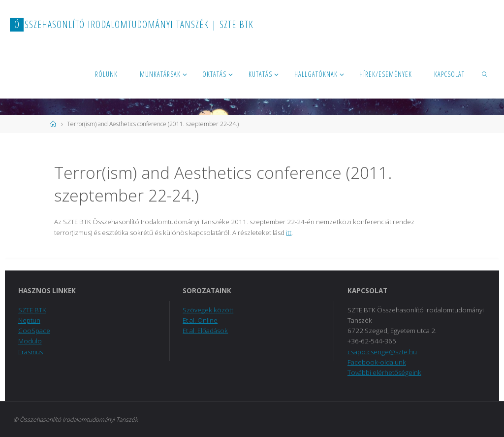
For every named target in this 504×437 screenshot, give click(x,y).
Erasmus (31, 352)
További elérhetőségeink (384, 372)
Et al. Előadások (205, 331)
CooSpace (34, 331)
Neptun (29, 320)
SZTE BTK (32, 310)
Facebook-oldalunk (377, 362)
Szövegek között (208, 310)
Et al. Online (200, 320)
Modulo (30, 341)
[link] (485, 74)
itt (289, 233)
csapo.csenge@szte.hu (382, 352)
